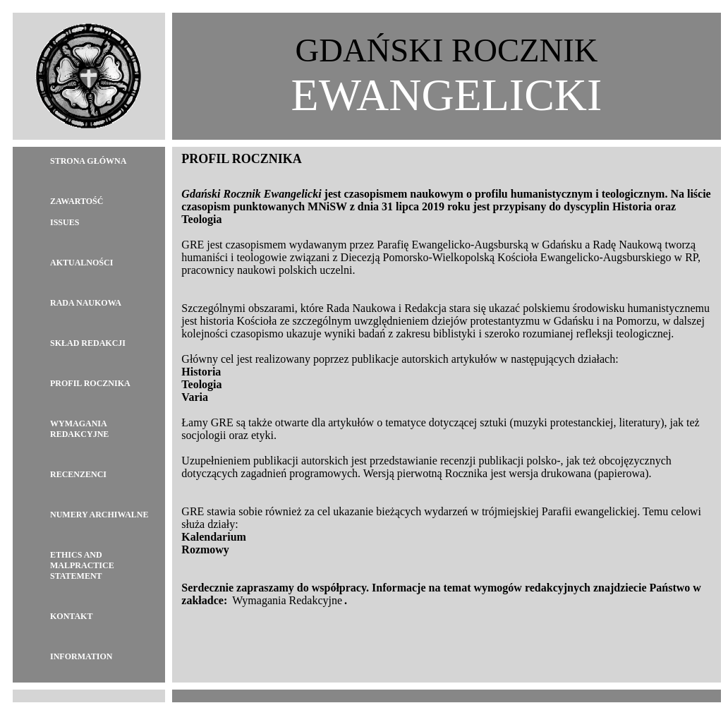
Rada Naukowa (86, 303)
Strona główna (88, 161)
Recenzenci (78, 474)
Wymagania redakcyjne (79, 429)
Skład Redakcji (88, 343)
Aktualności (81, 263)
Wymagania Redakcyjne (287, 600)
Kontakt (71, 616)
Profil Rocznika (90, 383)
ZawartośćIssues (77, 212)
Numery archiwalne (99, 515)
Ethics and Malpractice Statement (82, 565)
